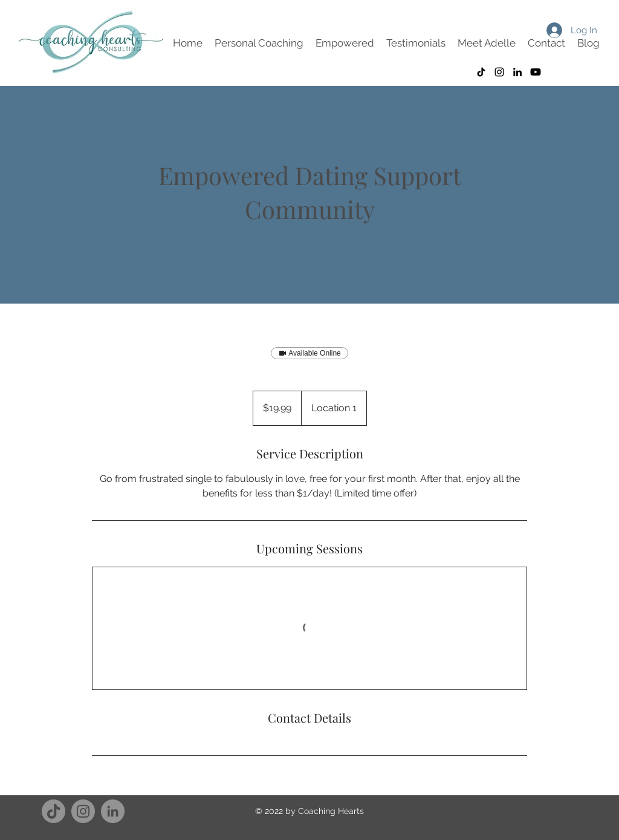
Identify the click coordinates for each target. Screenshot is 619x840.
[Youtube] (536, 72)
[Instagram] (499, 72)
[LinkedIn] (113, 811)
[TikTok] (481, 72)
